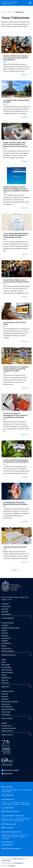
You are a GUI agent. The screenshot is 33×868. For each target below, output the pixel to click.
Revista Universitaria (7, 672)
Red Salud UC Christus (8, 691)
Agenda (4, 662)
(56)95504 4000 (9, 795)
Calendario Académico (8, 651)
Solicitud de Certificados (8, 709)
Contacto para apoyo (10, 824)
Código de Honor (6, 638)
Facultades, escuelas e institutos (10, 628)
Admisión (4, 646)
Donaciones (5, 641)
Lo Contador (5, 611)
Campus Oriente (6, 606)
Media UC (4, 675)
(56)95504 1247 (9, 845)
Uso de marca (5, 683)
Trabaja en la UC (6, 704)
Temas (10, 12)
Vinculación (5, 633)
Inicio (3, 12)
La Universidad (8, 618)
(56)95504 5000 (9, 808)
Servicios (5, 687)
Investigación (5, 625)
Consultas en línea (6, 726)
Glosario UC (5, 680)
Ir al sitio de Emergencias (11, 811)
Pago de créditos (6, 712)
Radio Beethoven (6, 678)
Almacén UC (5, 694)
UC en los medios (6, 667)
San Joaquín (5, 609)
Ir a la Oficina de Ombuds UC (12, 848)
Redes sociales (6, 665)
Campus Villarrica (6, 614)
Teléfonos (4, 723)
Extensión (4, 630)
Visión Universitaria (7, 670)
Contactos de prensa (7, 731)
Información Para (6, 648)
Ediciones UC (5, 699)
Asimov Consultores (18, 859)
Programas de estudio (8, 623)
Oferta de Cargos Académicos (10, 702)
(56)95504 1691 (9, 842)
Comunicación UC (9, 655)
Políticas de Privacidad (10, 770)
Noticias (4, 660)
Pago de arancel (6, 714)
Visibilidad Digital (6, 860)
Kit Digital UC (12, 866)
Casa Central (5, 604)
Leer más (26, 75)
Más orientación (9, 827)
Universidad (5, 636)
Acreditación (7, 735)
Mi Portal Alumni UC (7, 707)
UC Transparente (6, 643)
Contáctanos (7, 719)
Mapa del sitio (7, 773)
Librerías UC (5, 696)
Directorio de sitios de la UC (9, 728)
